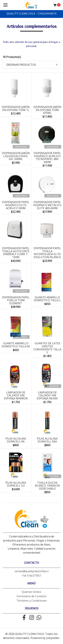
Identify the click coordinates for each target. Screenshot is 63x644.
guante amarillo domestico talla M (16, 345)
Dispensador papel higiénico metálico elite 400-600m (47, 205)
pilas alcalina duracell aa (16, 440)
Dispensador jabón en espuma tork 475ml (47, 110)
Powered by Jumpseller (45, 638)
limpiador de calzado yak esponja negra (47, 395)
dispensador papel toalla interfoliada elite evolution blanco (47, 253)
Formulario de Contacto (32, 596)
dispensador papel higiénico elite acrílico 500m (16, 205)
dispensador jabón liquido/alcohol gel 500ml (16, 156)
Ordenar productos (21, 65)
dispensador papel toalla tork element (16, 300)
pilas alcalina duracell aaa (47, 440)
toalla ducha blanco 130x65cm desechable (47, 486)
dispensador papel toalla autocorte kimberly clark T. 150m (16, 253)
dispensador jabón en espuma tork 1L (16, 108)
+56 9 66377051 (32, 576)
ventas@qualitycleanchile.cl (32, 571)
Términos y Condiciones (32, 601)
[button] (32, 65)
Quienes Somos (32, 592)
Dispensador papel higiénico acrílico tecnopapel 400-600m (47, 158)
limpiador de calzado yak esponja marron (16, 395)
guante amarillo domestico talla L (47, 299)
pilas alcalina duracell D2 (16, 484)
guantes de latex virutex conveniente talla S (47, 348)
